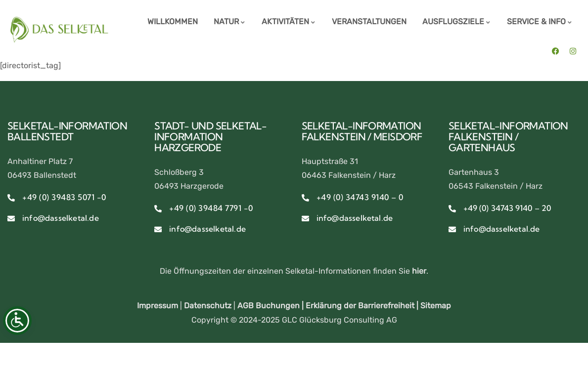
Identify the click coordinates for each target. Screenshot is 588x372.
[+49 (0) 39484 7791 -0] (158, 209)
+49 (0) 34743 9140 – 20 (507, 208)
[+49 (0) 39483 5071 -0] (11, 198)
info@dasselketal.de (61, 218)
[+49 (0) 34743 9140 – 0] (305, 198)
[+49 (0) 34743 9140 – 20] (452, 209)
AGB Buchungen (269, 306)
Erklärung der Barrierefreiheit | (363, 306)
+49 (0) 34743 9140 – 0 (360, 197)
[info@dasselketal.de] (11, 219)
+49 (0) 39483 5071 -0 (64, 197)
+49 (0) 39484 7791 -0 (211, 208)
